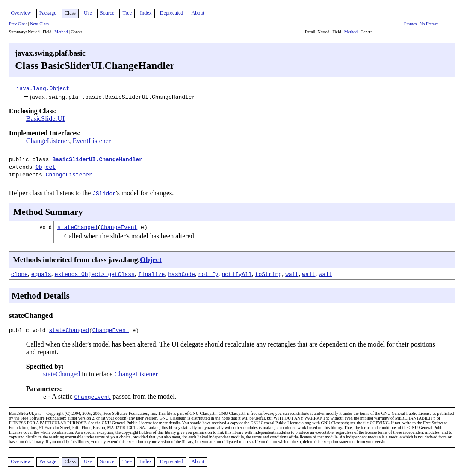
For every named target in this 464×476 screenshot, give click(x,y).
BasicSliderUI (46, 119)
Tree (127, 13)
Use (88, 13)
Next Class (39, 24)
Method (61, 32)
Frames (410, 24)
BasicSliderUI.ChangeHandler (97, 159)
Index (146, 13)
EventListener (92, 141)
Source (107, 13)
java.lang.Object (43, 88)
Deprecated (172, 13)
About (198, 13)
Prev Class (18, 24)
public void (29, 329)
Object (46, 166)
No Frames (429, 24)
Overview (21, 13)
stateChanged (77, 224)
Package (48, 13)
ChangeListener (48, 141)
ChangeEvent (119, 224)
